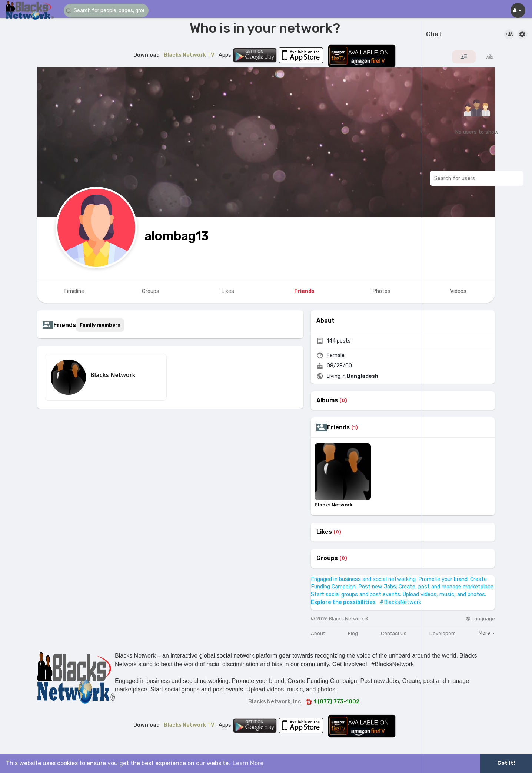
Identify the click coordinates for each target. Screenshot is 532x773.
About (318, 633)
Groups (327, 558)
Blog (353, 633)
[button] (108, 11)
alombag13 (177, 236)
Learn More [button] (248, 763)
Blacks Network (113, 375)
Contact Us (394, 633)
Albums (327, 400)
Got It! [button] (506, 763)
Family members (100, 325)
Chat (434, 34)
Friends (338, 427)
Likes (324, 532)
